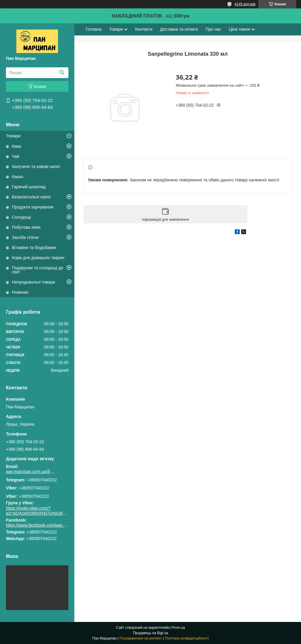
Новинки (20, 292)
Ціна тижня (239, 29)
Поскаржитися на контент (141, 638)
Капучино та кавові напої (36, 167)
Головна (94, 29)
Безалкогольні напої (31, 197)
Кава (17, 146)
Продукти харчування (33, 207)
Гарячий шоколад (29, 187)
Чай (16, 156)
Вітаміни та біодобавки (34, 248)
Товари (13, 136)
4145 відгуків (245, 4)
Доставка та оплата (179, 29)
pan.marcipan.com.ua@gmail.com (31, 472)
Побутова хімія (26, 227)
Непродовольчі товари (33, 282)
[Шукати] (62, 73)
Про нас (213, 29)
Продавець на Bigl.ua (150, 633)
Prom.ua (178, 628)
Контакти (144, 29)
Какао (18, 177)
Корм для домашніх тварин (38, 258)
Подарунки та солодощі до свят (38, 270)
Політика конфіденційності (187, 638)
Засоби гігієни (25, 237)
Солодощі (21, 217)
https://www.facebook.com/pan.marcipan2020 (48, 525)
